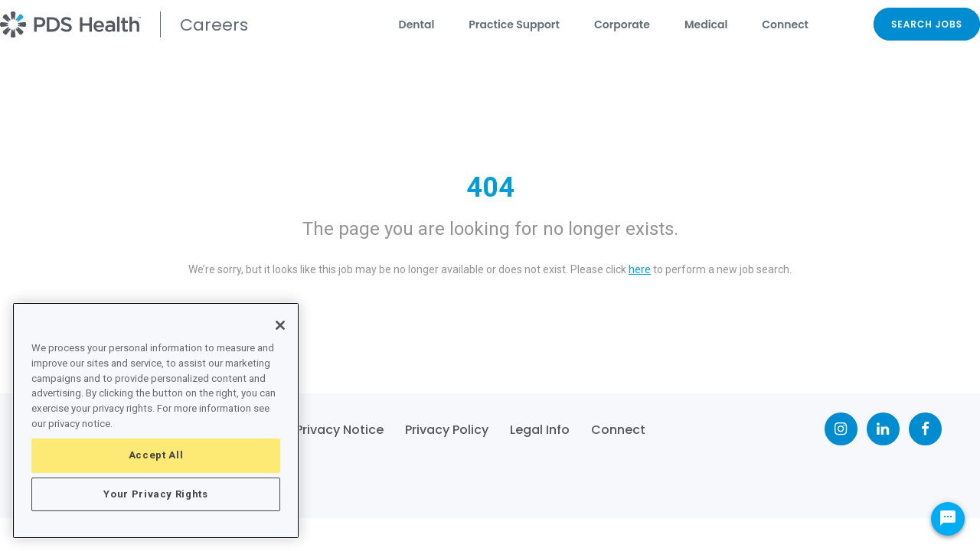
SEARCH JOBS (927, 24)
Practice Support (514, 24)
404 (490, 187)
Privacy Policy (447, 430)
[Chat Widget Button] (948, 519)
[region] (156, 421)
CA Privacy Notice (329, 430)
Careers (214, 25)
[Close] (280, 325)
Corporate (622, 24)
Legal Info (540, 430)
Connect (785, 24)
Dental (417, 24)
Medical (706, 24)
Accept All (156, 455)
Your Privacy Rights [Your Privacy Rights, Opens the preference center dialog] (155, 494)
